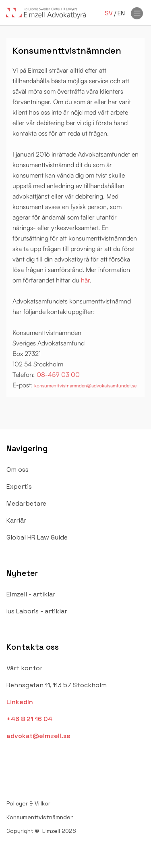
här (85, 280)
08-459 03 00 (58, 374)
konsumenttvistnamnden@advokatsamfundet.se (85, 386)
